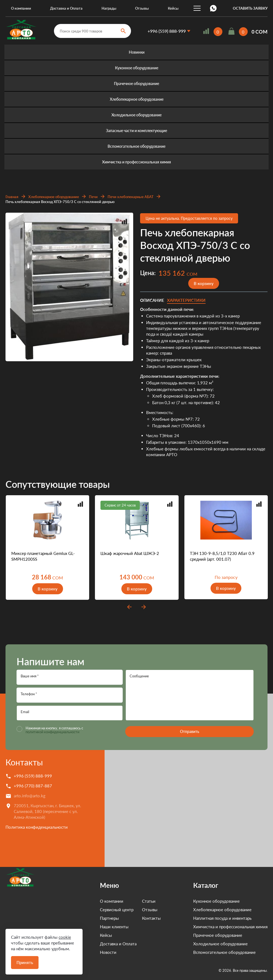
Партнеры (93, 918)
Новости (92, 952)
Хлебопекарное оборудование (137, 99)
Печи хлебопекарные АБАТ (131, 197)
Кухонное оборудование (137, 68)
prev (129, 607)
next (144, 607)
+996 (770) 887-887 (33, 786)
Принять (25, 962)
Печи (93, 197)
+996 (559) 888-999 (167, 31)
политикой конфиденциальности (52, 732)
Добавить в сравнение (124, 221)
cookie (65, 937)
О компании (21, 8)
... (197, 8)
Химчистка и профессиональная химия (136, 162)
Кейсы (173, 8)
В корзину (204, 283)
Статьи (133, 901)
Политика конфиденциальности (37, 827)
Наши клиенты (98, 927)
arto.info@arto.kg (30, 796)
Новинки (137, 52)
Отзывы (142, 8)
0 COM (260, 32)
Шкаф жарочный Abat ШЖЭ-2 (130, 553)
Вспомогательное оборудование (136, 146)
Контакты (24, 762)
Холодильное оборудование (136, 115)
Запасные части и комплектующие (136, 131)
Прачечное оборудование (136, 84)
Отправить (190, 731)
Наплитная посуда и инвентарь (222, 918)
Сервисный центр (100, 910)
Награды (109, 8)
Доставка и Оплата (66, 8)
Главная (12, 197)
